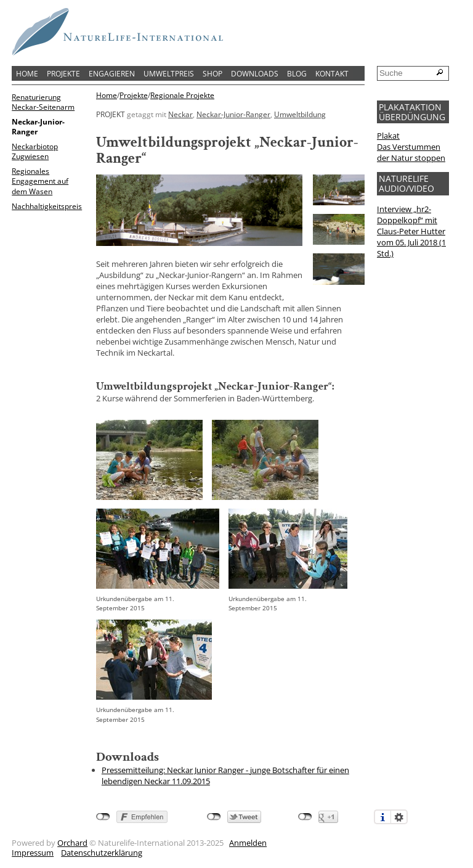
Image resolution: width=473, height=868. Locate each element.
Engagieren (112, 73)
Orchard (72, 843)
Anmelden (248, 843)
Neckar (180, 114)
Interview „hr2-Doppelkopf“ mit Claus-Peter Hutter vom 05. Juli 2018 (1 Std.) (411, 231)
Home (27, 73)
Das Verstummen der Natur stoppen (411, 152)
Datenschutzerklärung (102, 853)
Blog (297, 73)
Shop (212, 73)
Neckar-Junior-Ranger (38, 126)
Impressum (33, 853)
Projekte (63, 73)
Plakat (388, 136)
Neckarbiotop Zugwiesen (35, 151)
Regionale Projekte (182, 96)
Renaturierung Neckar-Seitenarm (43, 102)
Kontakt (332, 73)
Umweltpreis (169, 73)
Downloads (255, 73)
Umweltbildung (300, 114)
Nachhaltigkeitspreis (47, 206)
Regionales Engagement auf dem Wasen (40, 181)
